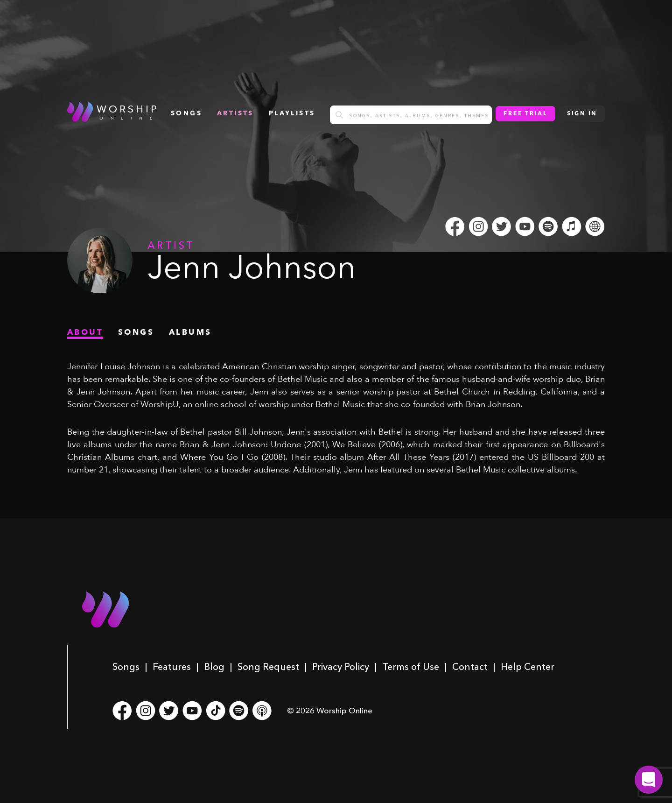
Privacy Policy (341, 667)
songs (186, 113)
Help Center (528, 667)
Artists (235, 113)
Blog (214, 667)
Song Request (268, 667)
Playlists (292, 113)
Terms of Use (411, 667)
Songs (126, 667)
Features (172, 667)
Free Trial (525, 114)
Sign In (582, 114)
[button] (649, 780)
